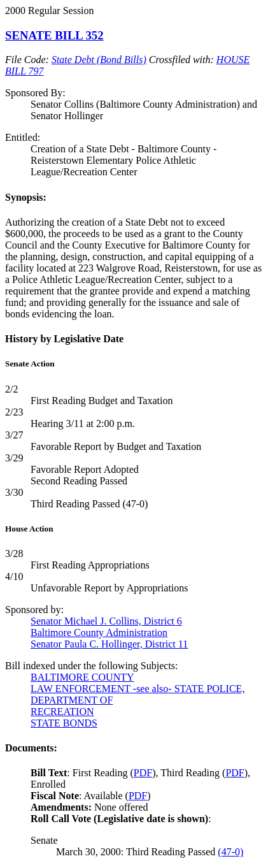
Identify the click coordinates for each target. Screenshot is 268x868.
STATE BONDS (64, 723)
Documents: (31, 748)
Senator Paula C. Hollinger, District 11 (109, 644)
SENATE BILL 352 (54, 35)
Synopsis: (26, 197)
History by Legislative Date (64, 339)
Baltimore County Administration (99, 633)
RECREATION (62, 712)
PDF (143, 773)
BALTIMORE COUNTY (82, 677)
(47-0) (230, 852)
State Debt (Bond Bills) (99, 60)
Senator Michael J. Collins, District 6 (106, 621)
